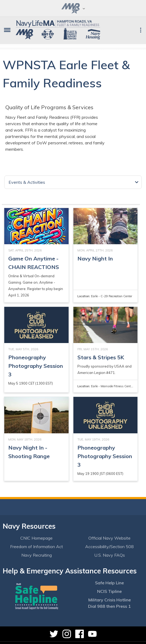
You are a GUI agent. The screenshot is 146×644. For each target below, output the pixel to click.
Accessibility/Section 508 (109, 547)
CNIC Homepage (36, 538)
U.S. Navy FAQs (110, 555)
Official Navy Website (109, 538)
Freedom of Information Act (37, 547)
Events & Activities (27, 182)
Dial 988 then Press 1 (109, 606)
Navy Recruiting (37, 555)
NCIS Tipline (109, 591)
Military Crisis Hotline (110, 600)
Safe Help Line (109, 583)
